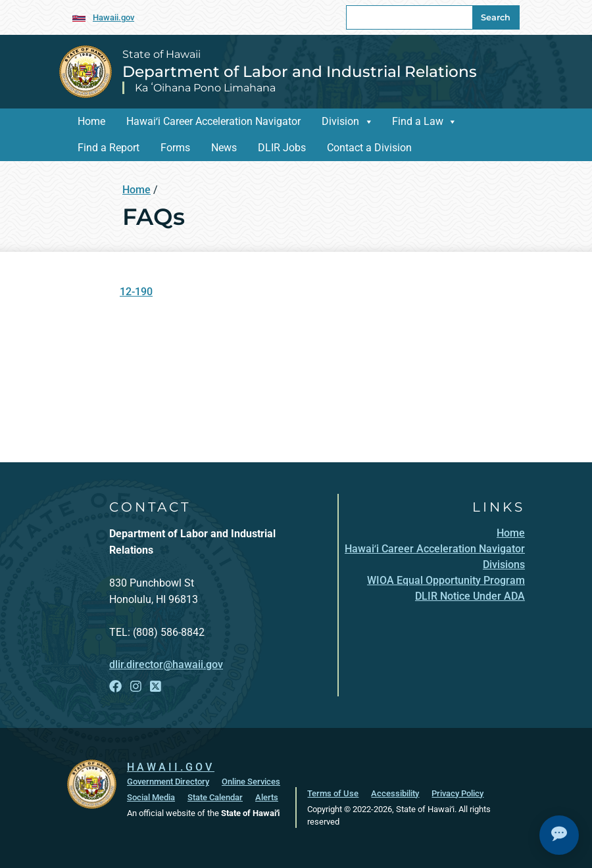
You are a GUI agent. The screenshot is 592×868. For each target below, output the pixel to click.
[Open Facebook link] (115, 687)
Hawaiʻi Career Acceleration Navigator (213, 121)
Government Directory (168, 781)
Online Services (251, 781)
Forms (175, 148)
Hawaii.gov (113, 17)
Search (496, 17)
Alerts (267, 797)
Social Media (151, 797)
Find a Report (109, 148)
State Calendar (215, 797)
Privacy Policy (457, 793)
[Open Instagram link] (136, 687)
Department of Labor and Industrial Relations (300, 71)
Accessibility (395, 793)
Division (340, 121)
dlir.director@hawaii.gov (166, 664)
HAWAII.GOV (171, 766)
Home (91, 121)
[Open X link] (156, 687)
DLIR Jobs (282, 148)
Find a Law (418, 121)
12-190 (136, 292)
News (224, 148)
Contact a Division (369, 148)
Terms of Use (333, 793)
